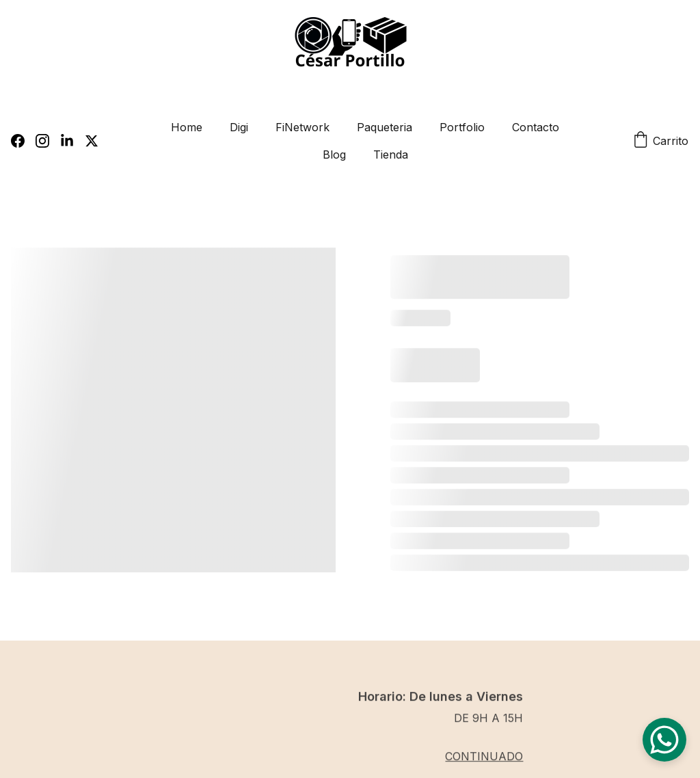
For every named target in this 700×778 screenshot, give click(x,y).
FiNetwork (302, 127)
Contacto (536, 127)
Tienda (391, 155)
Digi (239, 127)
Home (187, 127)
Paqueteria (385, 127)
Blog (334, 155)
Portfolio (462, 127)
